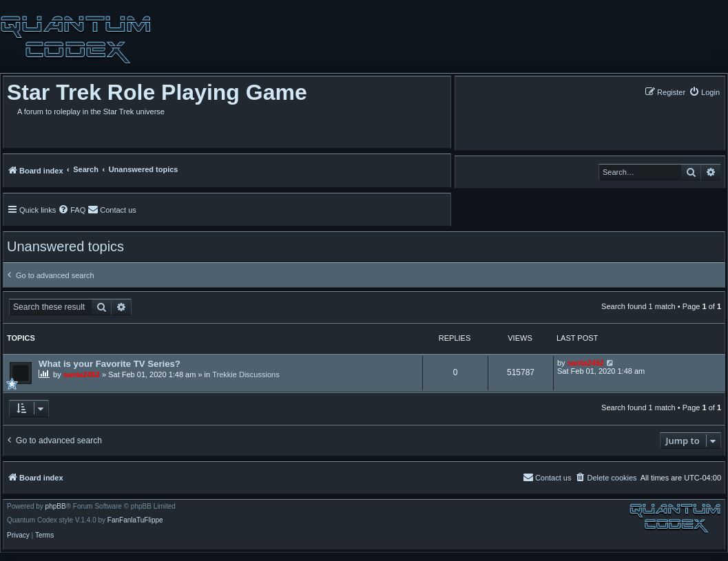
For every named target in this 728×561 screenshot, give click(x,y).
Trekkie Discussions (246, 374)
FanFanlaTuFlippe (135, 520)
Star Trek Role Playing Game (157, 92)
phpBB (56, 507)
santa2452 (82, 374)
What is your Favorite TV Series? (110, 364)
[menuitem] (704, 92)
